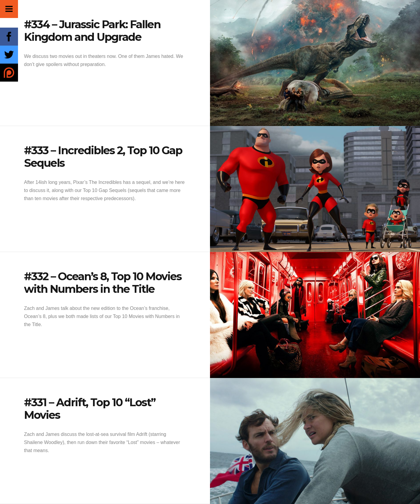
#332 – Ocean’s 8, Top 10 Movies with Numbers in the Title (103, 283)
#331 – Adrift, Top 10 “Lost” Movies (90, 409)
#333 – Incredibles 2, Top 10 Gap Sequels (103, 157)
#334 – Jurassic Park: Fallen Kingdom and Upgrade (92, 31)
